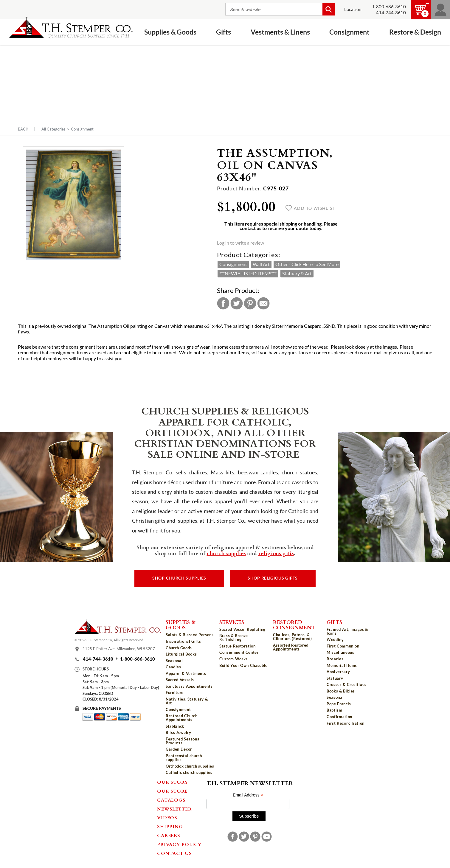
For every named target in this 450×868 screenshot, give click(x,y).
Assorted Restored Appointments (291, 647)
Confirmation (339, 717)
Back (23, 129)
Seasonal (174, 661)
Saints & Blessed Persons (190, 635)
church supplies (226, 553)
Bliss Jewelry (178, 732)
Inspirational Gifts (183, 641)
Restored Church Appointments (182, 718)
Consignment (349, 32)
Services (232, 622)
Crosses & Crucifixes (347, 684)
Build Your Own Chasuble (243, 665)
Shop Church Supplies (179, 578)
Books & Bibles (341, 691)
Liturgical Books (181, 654)
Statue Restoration (238, 646)
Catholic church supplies (189, 772)
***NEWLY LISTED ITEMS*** (248, 274)
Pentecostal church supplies (184, 758)
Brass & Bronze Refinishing (234, 638)
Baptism (335, 710)
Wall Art (261, 264)
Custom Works (233, 659)
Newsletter (174, 809)
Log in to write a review (240, 243)
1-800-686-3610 (389, 7)
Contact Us (174, 853)
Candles (173, 667)
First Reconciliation (346, 723)
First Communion (343, 646)
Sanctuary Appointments (189, 686)
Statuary (335, 678)
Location (353, 9)
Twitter (237, 303)
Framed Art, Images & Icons (347, 631)
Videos (167, 817)
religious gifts (276, 553)
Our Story (173, 782)
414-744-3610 (98, 659)
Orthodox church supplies (190, 766)
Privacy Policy (179, 844)
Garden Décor (179, 749)
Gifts (224, 32)
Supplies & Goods (170, 32)
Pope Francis (339, 704)
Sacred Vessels (180, 680)
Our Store (172, 791)
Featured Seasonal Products (183, 741)
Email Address (248, 795)
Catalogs (171, 800)
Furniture (175, 692)
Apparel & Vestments (186, 673)
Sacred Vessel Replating (242, 629)
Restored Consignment (294, 625)
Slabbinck (175, 726)
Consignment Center (239, 652)
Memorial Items (342, 665)
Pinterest (250, 303)
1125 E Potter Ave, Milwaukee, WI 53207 (119, 649)
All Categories (53, 129)
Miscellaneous (340, 652)
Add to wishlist (310, 208)
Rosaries (335, 659)
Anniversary (338, 672)
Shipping (170, 826)
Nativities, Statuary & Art (187, 701)
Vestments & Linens (280, 32)
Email (263, 303)
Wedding (335, 639)
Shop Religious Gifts (273, 578)
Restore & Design (415, 32)
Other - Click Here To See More (307, 264)
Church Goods (179, 648)
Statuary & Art (297, 274)
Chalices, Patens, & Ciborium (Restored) (292, 637)
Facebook (223, 303)
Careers (169, 835)
